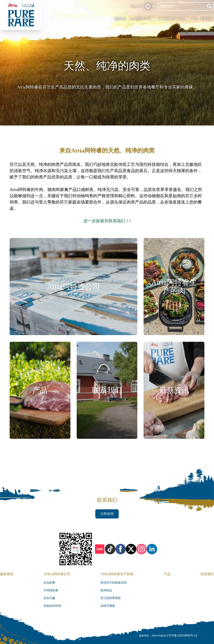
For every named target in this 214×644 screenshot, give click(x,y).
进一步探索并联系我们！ (106, 221)
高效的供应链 (52, 606)
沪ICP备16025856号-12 (182, 635)
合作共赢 (49, 598)
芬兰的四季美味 (111, 598)
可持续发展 (51, 590)
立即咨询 (107, 514)
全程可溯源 (108, 606)
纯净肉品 (106, 590)
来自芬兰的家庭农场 (113, 583)
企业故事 (49, 583)
